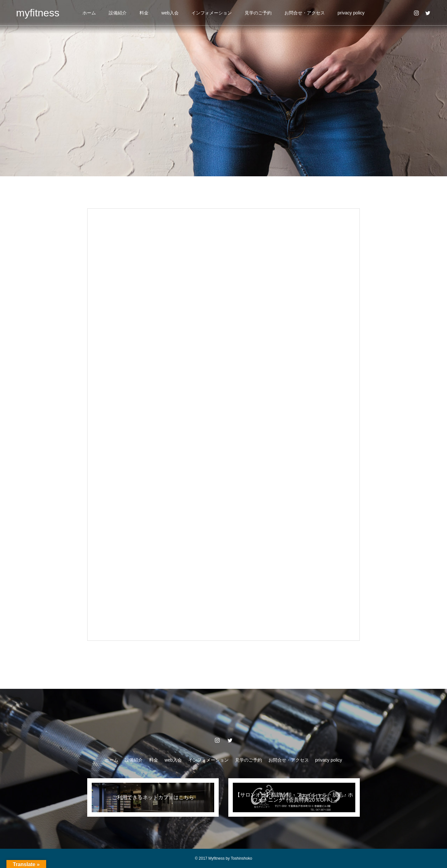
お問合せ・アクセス (305, 13)
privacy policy (351, 13)
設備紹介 (118, 13)
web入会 (170, 13)
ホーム (89, 13)
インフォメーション (212, 13)
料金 (144, 13)
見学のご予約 (258, 13)
